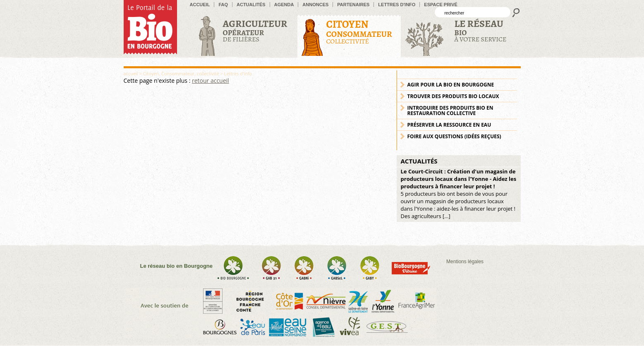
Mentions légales (465, 262)
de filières (255, 30)
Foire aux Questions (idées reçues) (454, 136)
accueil (200, 5)
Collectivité (359, 32)
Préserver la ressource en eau (449, 125)
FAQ (223, 5)
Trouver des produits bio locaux (453, 96)
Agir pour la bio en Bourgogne (451, 85)
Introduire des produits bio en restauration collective (450, 111)
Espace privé (441, 5)
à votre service (481, 30)
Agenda (284, 5)
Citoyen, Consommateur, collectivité (181, 73)
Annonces (315, 5)
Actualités (251, 5)
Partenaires (353, 5)
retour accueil (211, 80)
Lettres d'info (397, 5)
